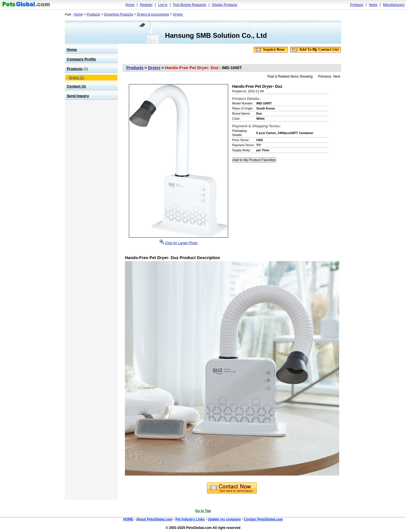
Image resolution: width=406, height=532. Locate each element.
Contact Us (77, 86)
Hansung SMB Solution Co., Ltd (216, 35)
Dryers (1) (77, 78)
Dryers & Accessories (153, 14)
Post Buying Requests (189, 5)
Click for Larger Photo (181, 243)
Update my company (224, 519)
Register (146, 5)
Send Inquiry (78, 96)
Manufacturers (394, 5)
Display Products (224, 5)
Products (357, 5)
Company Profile (81, 59)
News (373, 5)
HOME (128, 519)
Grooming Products (119, 14)
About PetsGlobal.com (154, 519)
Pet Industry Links (190, 519)
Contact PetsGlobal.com (263, 519)
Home (130, 5)
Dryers (178, 14)
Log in (163, 5)
